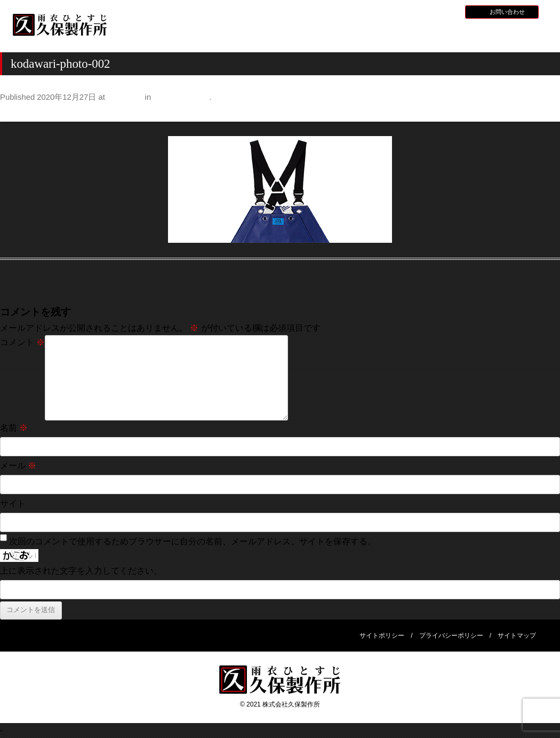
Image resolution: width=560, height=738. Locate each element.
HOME (153, 34)
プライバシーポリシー (451, 636)
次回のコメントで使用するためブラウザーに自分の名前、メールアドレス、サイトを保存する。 (193, 541)
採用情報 (417, 11)
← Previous (22, 113)
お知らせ (385, 11)
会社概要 (510, 34)
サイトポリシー (382, 636)
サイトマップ (517, 636)
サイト (13, 503)
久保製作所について (225, 35)
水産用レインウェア (296, 35)
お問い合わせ (507, 12)
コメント (22, 342)
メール (18, 466)
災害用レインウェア (439, 35)
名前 (14, 428)
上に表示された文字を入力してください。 (81, 571)
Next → (546, 113)
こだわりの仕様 (181, 97)
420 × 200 (125, 97)
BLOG (445, 11)
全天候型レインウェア (367, 35)
